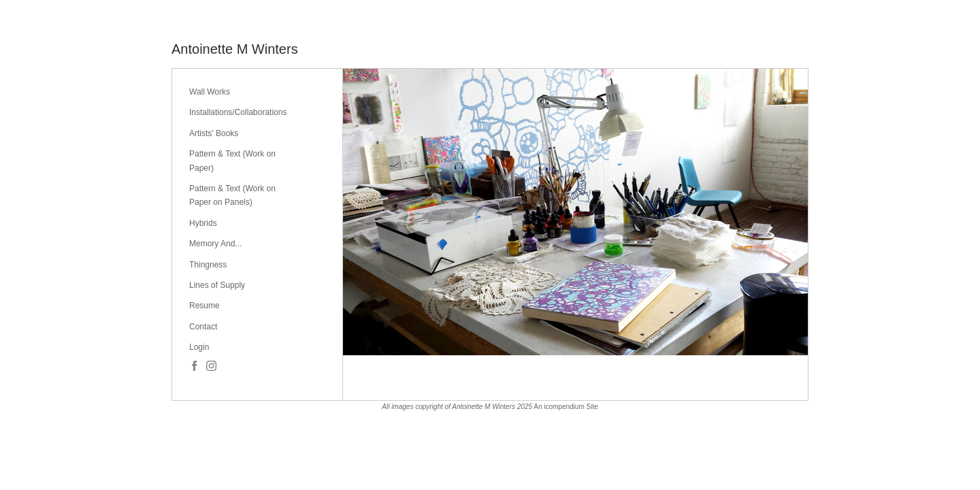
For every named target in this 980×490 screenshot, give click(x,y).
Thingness (208, 265)
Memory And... (215, 244)
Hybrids (203, 223)
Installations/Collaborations (238, 112)
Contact (203, 327)
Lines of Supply (217, 285)
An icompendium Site (566, 407)
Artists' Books (214, 133)
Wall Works (210, 92)
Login (199, 347)
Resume (205, 306)
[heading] (235, 49)
